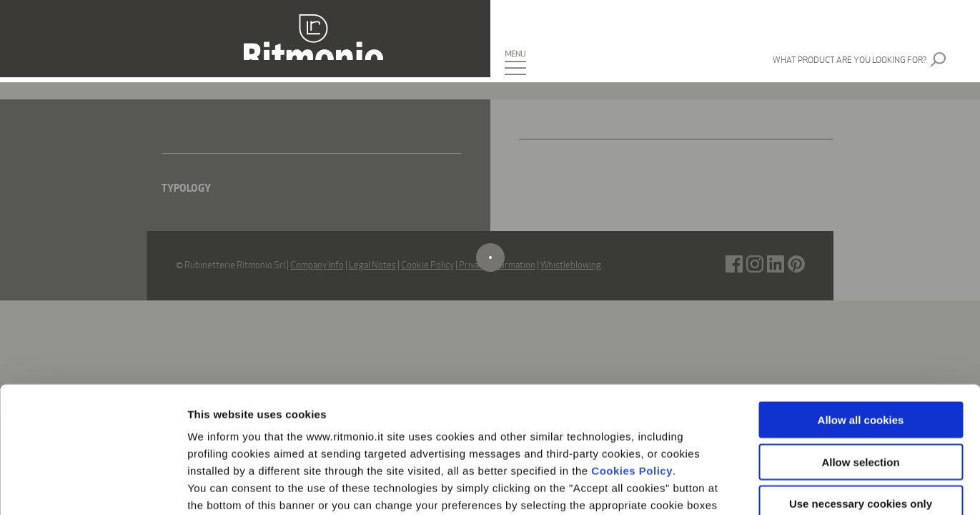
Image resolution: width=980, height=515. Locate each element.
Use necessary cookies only (861, 378)
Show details (750, 487)
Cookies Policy (632, 345)
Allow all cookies (861, 294)
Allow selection (860, 336)
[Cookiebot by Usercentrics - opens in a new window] (93, 487)
